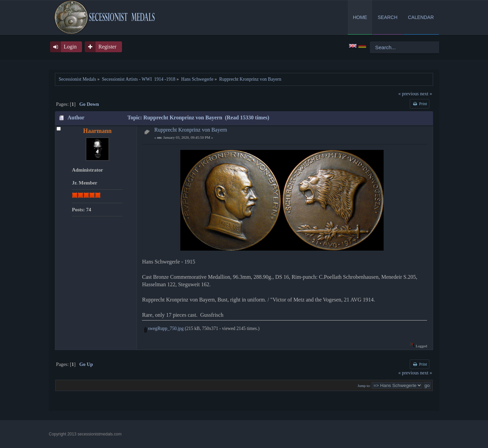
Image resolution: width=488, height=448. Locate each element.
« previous (408, 94)
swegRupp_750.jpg (164, 328)
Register (107, 47)
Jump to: (364, 386)
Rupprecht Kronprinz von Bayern (191, 130)
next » (426, 94)
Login (70, 47)
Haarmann (97, 131)
